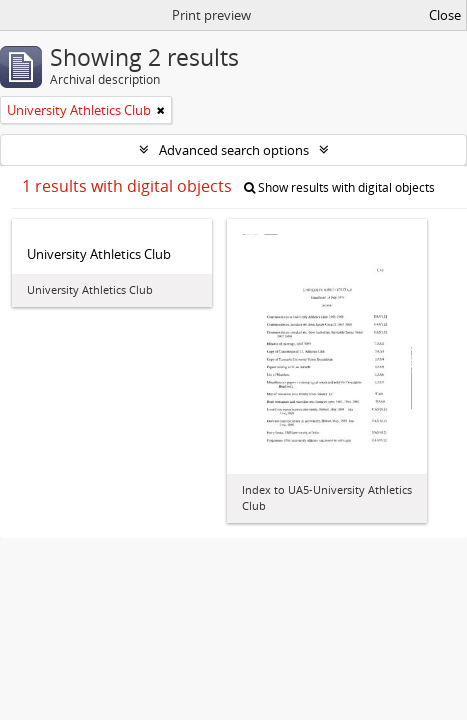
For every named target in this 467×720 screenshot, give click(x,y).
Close (445, 15)
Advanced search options (234, 150)
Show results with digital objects (339, 187)
